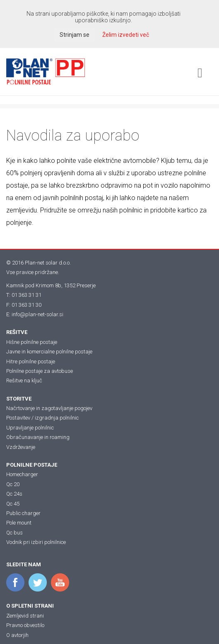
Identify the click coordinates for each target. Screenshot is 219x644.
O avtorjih (17, 635)
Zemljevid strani (25, 616)
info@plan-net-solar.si (37, 314)
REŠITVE (17, 332)
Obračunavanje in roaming (38, 437)
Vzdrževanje (21, 447)
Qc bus (14, 533)
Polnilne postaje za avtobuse (40, 371)
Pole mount (19, 523)
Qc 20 (13, 484)
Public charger (23, 513)
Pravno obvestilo (25, 625)
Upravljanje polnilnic (30, 428)
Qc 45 (13, 504)
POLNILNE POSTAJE (32, 465)
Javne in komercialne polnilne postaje (49, 352)
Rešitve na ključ (24, 380)
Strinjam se (75, 35)
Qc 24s (14, 494)
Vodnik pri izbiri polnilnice (36, 542)
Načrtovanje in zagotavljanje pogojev (49, 408)
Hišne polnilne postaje (32, 342)
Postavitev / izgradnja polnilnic (42, 418)
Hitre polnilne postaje (31, 361)
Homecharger (22, 474)
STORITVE (19, 399)
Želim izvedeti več (126, 35)
